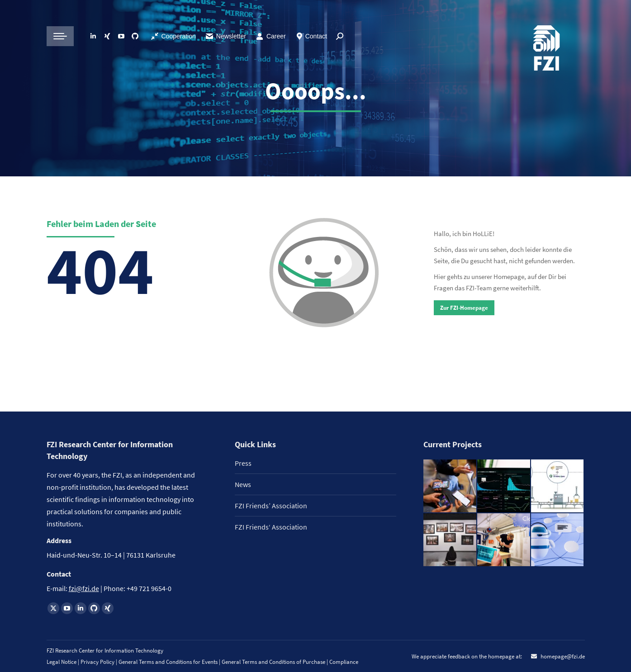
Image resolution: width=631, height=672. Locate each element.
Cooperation (179, 36)
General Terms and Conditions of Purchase (274, 662)
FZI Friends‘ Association (271, 527)
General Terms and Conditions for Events (168, 662)
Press (243, 463)
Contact (316, 36)
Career (276, 36)
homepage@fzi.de (562, 656)
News (243, 484)
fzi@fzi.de (84, 588)
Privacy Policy (98, 662)
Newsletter (225, 36)
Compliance (344, 662)
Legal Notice (62, 662)
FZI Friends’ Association (271, 506)
